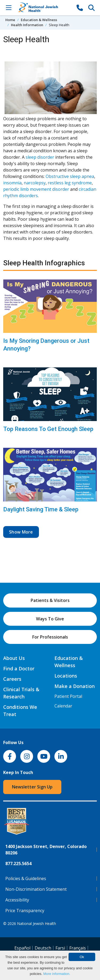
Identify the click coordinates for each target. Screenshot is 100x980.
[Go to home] (44, 8)
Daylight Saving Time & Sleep (41, 509)
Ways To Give (50, 619)
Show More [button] (21, 532)
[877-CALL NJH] (80, 7)
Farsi (60, 948)
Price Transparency (25, 911)
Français (78, 948)
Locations (66, 676)
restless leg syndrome (70, 183)
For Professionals (50, 637)
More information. (57, 974)
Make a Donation (75, 686)
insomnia (12, 183)
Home (10, 20)
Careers (12, 679)
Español (22, 948)
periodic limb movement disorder (36, 189)
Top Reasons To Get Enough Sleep (48, 429)
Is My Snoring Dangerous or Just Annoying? (46, 345)
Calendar (63, 706)
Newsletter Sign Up (32, 787)
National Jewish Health (37, 923)
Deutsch (43, 948)
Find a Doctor (19, 668)
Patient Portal (68, 696)
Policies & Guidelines (26, 878)
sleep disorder (40, 157)
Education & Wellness (39, 20)
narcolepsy (35, 183)
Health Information (27, 25)
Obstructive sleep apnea (70, 176)
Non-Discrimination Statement (36, 889)
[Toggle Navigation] (9, 7)
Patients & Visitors (50, 600)
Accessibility (17, 900)
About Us (14, 658)
